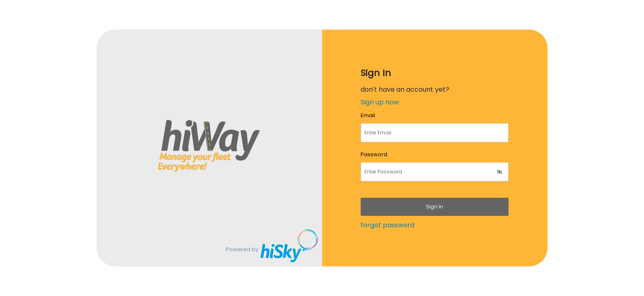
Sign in (435, 207)
